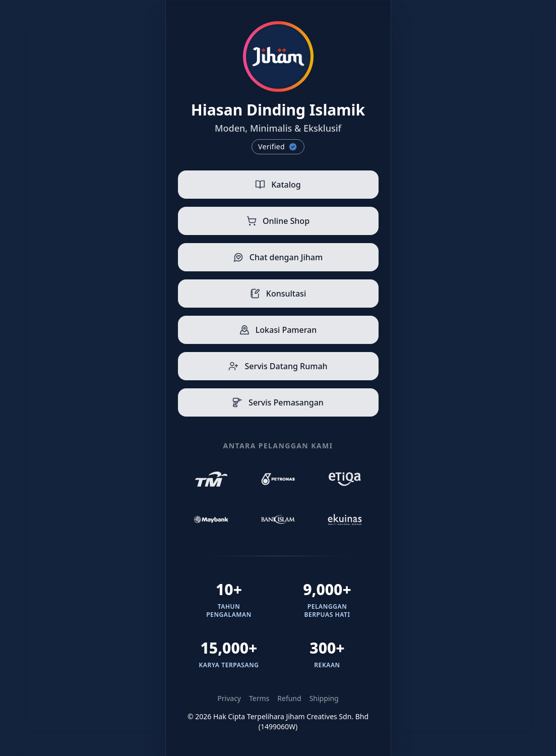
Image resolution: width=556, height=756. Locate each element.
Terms (259, 698)
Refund (289, 698)
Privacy (229, 698)
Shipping (324, 698)
